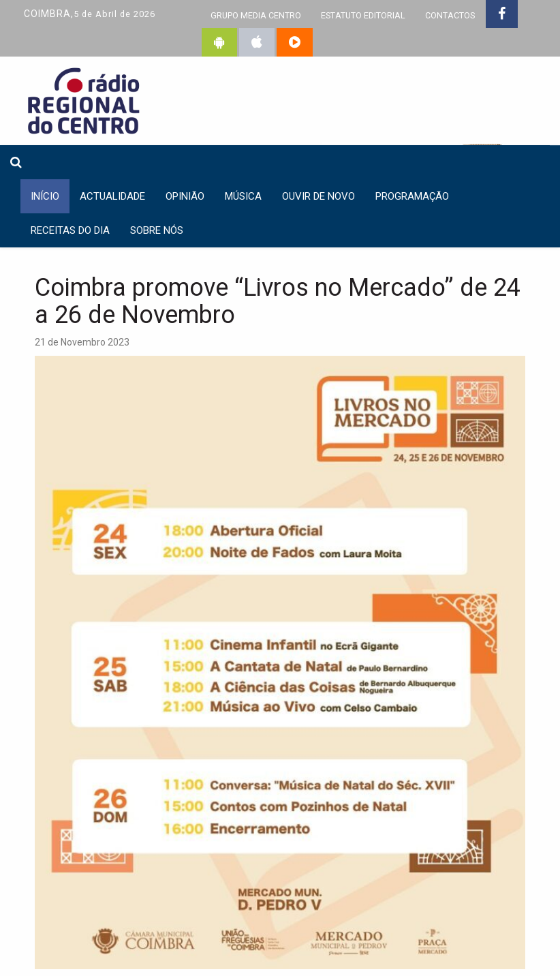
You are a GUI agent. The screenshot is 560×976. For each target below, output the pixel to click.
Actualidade (112, 196)
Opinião (185, 196)
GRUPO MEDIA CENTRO (256, 15)
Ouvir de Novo (318, 196)
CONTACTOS (450, 15)
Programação (412, 196)
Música (243, 196)
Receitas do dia (70, 230)
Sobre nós (157, 230)
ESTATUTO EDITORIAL (363, 15)
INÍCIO (45, 196)
